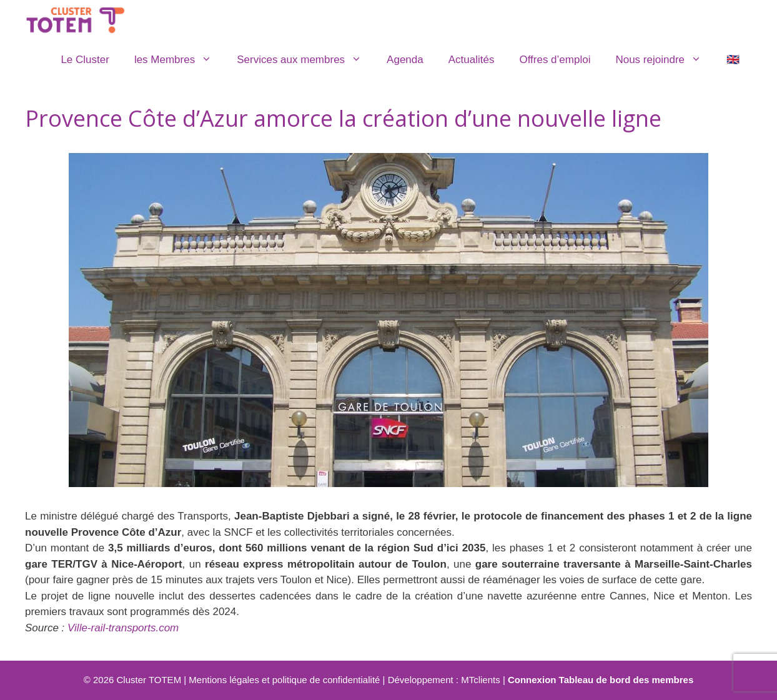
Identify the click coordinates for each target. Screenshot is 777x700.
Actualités (472, 60)
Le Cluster (85, 60)
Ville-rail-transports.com (123, 628)
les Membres (179, 60)
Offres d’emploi (555, 60)
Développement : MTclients (444, 680)
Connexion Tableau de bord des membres (601, 680)
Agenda (405, 60)
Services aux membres (305, 60)
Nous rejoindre (665, 60)
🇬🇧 (733, 60)
